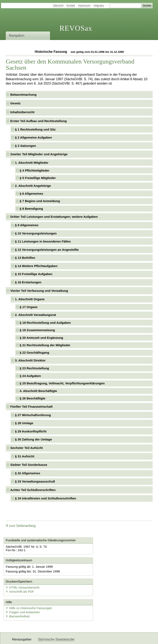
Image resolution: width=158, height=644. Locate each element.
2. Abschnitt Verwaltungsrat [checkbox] (35, 315)
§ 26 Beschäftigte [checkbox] (33, 398)
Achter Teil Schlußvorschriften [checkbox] (33, 490)
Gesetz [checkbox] (15, 103)
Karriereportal (118, 637)
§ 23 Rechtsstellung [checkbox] (34, 368)
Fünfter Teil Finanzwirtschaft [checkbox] (31, 407)
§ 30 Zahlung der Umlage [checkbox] (34, 439)
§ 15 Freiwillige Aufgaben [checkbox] (34, 274)
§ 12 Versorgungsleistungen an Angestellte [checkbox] (47, 250)
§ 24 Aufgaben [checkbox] (30, 376)
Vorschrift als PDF (98, 574)
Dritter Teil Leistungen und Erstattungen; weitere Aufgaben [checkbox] (54, 217)
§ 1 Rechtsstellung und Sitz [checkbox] (35, 129)
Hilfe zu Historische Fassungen (30, 591)
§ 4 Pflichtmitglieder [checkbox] (35, 170)
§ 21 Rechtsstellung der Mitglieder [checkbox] (45, 345)
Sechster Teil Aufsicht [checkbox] (27, 448)
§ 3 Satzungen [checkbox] (26, 146)
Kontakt (71, 6)
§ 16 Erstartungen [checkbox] (28, 282)
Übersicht (58, 6)
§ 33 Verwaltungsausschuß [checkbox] (35, 481)
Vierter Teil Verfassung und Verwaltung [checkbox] (39, 291)
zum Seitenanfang (21, 526)
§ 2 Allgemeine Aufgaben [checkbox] (33, 137)
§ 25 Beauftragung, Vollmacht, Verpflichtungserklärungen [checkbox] (62, 383)
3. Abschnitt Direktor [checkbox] (30, 360)
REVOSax (76, 28)
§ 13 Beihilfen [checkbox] (25, 258)
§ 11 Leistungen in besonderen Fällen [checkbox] (43, 241)
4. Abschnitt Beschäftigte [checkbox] (38, 391)
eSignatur (99, 6)
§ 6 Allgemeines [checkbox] (31, 194)
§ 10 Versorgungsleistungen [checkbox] (36, 233)
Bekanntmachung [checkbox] (23, 95)
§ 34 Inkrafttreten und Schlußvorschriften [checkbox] (46, 498)
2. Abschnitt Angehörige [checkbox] (33, 186)
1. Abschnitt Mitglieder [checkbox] (32, 163)
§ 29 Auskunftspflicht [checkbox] (31, 431)
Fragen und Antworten (24, 595)
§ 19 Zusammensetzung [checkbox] (37, 330)
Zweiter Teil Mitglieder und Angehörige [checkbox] (39, 154)
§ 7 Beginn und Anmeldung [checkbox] (40, 201)
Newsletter (97, 637)
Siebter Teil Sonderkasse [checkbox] (29, 465)
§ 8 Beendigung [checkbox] (31, 209)
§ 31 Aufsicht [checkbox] (25, 456)
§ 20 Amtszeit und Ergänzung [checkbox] (41, 338)
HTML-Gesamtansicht (101, 570)
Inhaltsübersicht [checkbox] (22, 112)
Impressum (84, 6)
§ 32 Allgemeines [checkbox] (28, 473)
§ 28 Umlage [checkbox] (24, 423)
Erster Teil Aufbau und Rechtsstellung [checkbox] (38, 121)
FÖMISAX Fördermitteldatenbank (62, 637)
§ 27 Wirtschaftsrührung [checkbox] (33, 415)
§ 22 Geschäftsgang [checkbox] (35, 353)
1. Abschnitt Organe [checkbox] (30, 299)
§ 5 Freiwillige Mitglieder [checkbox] (38, 178)
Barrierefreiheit (19, 599)
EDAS (137, 637)
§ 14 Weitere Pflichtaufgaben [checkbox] (36, 266)
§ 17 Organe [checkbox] (29, 307)
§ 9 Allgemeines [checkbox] (27, 225)
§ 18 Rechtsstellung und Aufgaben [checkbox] (45, 323)
